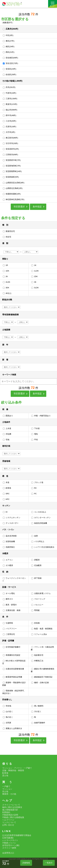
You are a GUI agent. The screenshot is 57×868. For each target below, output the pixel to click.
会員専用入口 (8, 853)
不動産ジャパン (9, 843)
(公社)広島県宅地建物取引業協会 (17, 835)
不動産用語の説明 (10, 815)
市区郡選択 (19, 207)
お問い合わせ (8, 825)
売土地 (5, 791)
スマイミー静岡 (9, 848)
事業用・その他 (9, 794)
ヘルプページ (8, 820)
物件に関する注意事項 (12, 807)
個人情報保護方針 (10, 810)
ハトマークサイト (10, 840)
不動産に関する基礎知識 (13, 817)
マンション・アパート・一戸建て (17, 768)
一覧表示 (49, 863)
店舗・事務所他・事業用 (13, 770)
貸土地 (5, 776)
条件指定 (37, 207)
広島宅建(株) (8, 838)
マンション (7, 789)
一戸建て (6, 786)
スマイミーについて (11, 805)
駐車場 (5, 773)
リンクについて (9, 822)
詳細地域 (26, 863)
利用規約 (6, 812)
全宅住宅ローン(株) (11, 845)
